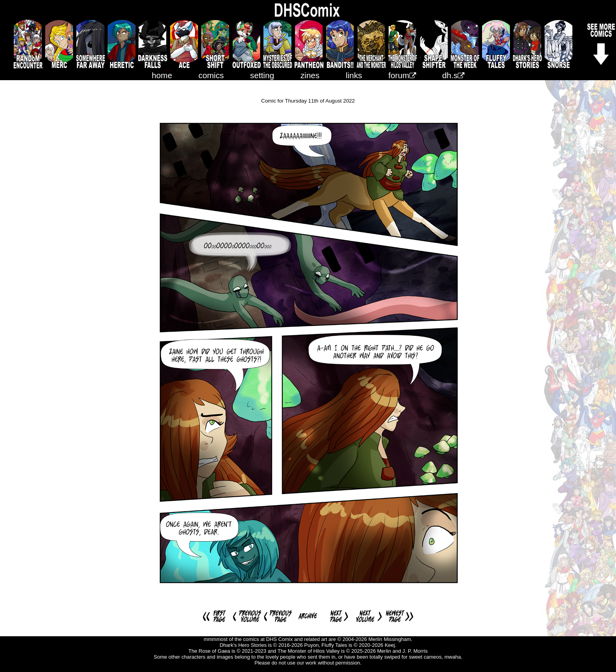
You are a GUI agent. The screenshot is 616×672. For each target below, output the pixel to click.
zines (310, 75)
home (162, 75)
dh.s (453, 75)
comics (211, 75)
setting (262, 75)
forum (402, 75)
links (354, 75)
